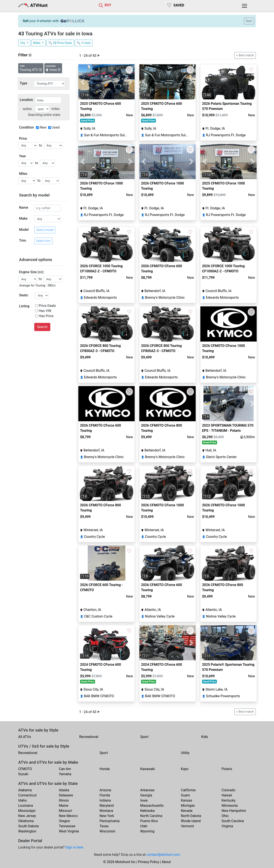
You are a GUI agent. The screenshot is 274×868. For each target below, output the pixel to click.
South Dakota (28, 826)
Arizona (105, 790)
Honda (105, 769)
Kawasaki (147, 769)
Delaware (66, 795)
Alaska (64, 790)
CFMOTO (25, 769)
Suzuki (23, 774)
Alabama (25, 790)
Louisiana (26, 806)
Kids (205, 737)
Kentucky (229, 800)
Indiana (105, 800)
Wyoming (147, 831)
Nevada (187, 811)
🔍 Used (83, 43)
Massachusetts (152, 806)
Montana (106, 811)
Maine (64, 806)
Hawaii (227, 795)
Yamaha (65, 774)
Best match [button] (246, 55)
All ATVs (25, 737)
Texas (104, 826)
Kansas (187, 800)
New (43, 127)
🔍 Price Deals (60, 43)
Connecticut (27, 795)
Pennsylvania (110, 821)
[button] (83, 82)
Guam (185, 795)
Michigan (188, 806)
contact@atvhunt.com (163, 855)
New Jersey (27, 816)
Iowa (144, 800)
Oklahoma (26, 821)
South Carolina (233, 821)
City (23, 43)
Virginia (227, 826)
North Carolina (151, 816)
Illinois (64, 800)
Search (42, 327)
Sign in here (74, 847)
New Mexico (68, 816)
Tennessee (67, 826)
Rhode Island (191, 821)
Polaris (227, 769)
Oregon (64, 821)
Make (37, 43)
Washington (27, 831)
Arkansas (147, 790)
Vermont (187, 826)
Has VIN (45, 311)
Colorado (229, 790)
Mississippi (27, 811)
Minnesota (230, 806)
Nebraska (147, 811)
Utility (185, 753)
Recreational (89, 737)
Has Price (46, 316)
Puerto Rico (149, 821)
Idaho (22, 800)
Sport (144, 737)
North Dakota (191, 816)
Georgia (146, 795)
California (188, 790)
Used (56, 127)
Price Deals (47, 306)
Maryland (107, 806)
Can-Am (65, 769)
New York (107, 816)
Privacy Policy (149, 862)
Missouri (66, 811)
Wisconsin (107, 831)
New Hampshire (234, 811)
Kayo (185, 769)
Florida (105, 795)
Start (249, 21)
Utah (144, 826)
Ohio (225, 816)
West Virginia (69, 831)
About (166, 862)
